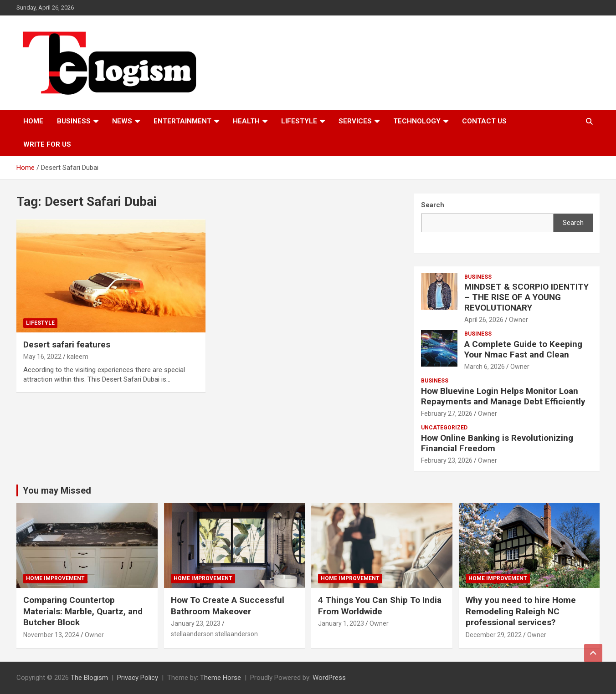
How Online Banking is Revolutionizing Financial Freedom (497, 443)
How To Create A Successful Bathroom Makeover (228, 606)
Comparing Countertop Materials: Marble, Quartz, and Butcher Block (83, 611)
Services (355, 121)
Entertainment (182, 121)
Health (246, 121)
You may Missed (57, 490)
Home (33, 121)
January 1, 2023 (341, 623)
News (122, 121)
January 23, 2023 (196, 623)
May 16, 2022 (42, 357)
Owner (518, 320)
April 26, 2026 (484, 320)
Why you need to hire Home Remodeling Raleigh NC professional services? (521, 611)
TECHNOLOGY (417, 121)
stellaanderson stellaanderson (214, 634)
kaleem (78, 357)
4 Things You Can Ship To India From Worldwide (380, 606)
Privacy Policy (138, 678)
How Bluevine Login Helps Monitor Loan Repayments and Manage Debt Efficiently (503, 396)
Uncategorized (444, 428)
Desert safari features (67, 344)
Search (573, 223)
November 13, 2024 (51, 635)
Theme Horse (221, 678)
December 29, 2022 (494, 635)
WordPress (329, 678)
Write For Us (47, 144)
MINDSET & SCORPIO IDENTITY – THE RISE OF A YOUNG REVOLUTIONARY (526, 297)
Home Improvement (55, 578)
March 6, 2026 (485, 367)
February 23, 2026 (447, 460)
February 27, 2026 (447, 413)
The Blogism (89, 678)
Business (74, 121)
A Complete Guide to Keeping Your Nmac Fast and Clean (523, 349)
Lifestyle (299, 121)
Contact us (484, 121)
